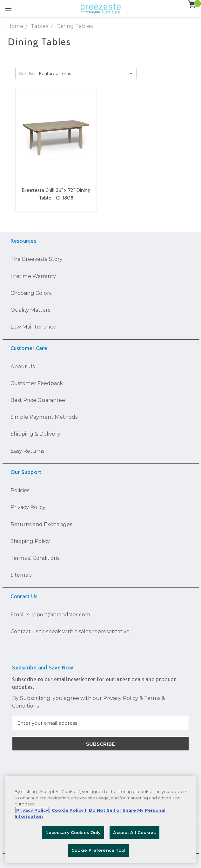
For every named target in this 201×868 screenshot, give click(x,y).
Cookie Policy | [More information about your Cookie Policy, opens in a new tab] (70, 810)
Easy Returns (27, 451)
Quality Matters (30, 310)
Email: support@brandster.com (50, 614)
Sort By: (27, 73)
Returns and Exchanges (41, 524)
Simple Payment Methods (44, 417)
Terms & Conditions (35, 558)
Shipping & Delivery (35, 434)
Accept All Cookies (134, 832)
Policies (20, 490)
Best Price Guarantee (38, 400)
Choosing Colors (31, 293)
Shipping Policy (30, 541)
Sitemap (21, 575)
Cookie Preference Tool (99, 850)
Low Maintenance (33, 327)
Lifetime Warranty (33, 276)
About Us (23, 366)
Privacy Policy (28, 507)
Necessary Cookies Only (73, 832)
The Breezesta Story (37, 259)
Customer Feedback (37, 383)
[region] (100, 820)
